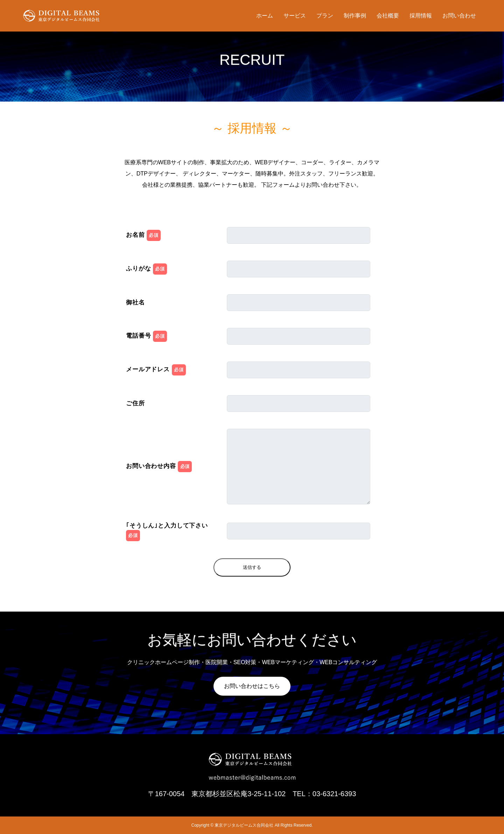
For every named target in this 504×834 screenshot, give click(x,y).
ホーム (265, 16)
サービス (295, 16)
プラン (325, 16)
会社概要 (388, 16)
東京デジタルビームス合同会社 (244, 825)
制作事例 (355, 16)
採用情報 (421, 16)
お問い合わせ (459, 16)
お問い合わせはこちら (252, 686)
